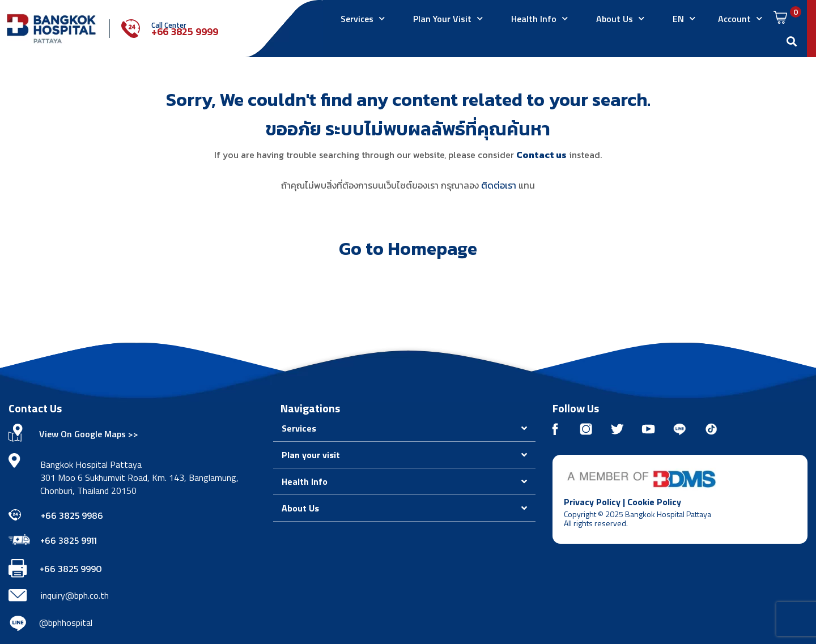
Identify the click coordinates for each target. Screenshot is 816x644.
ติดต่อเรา (499, 185)
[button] (404, 428)
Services (363, 18)
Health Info (539, 18)
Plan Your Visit (448, 18)
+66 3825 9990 (71, 569)
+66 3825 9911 (69, 540)
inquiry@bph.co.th (75, 595)
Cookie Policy (654, 502)
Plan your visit (311, 455)
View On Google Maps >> (89, 434)
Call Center (169, 25)
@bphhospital (66, 622)
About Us (620, 18)
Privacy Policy (592, 502)
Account (740, 18)
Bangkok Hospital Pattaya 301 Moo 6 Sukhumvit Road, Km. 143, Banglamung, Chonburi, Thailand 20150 (139, 477)
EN (684, 18)
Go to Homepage (408, 249)
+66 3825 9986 (72, 515)
